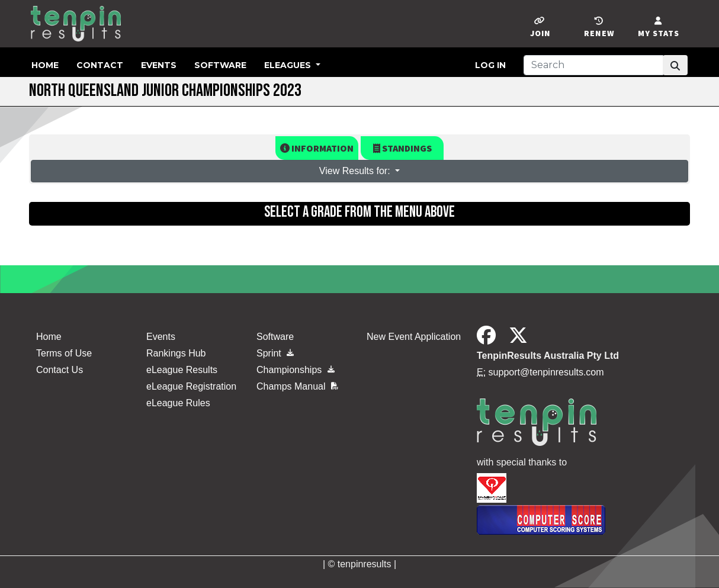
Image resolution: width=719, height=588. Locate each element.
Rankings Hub (176, 353)
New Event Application (414, 337)
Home (45, 65)
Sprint (275, 353)
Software (220, 65)
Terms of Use (64, 353)
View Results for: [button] (356, 171)
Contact (100, 65)
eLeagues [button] (289, 65)
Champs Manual (297, 386)
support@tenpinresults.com (546, 372)
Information (317, 148)
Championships (296, 370)
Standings (402, 148)
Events (159, 65)
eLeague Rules (178, 403)
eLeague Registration (191, 386)
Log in (490, 65)
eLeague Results (182, 370)
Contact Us (60, 370)
